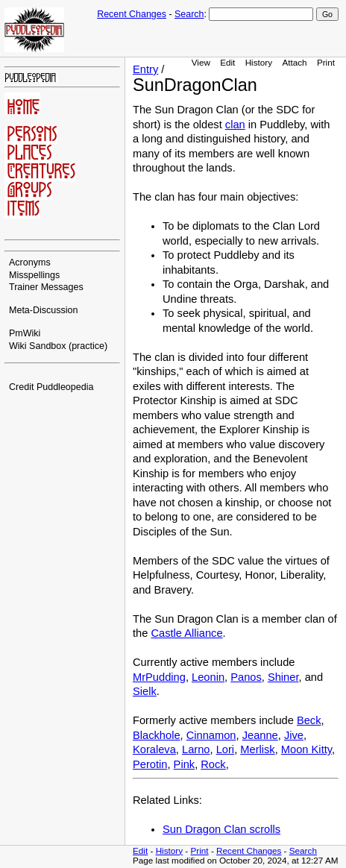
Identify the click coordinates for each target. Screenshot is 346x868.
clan (235, 125)
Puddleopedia (65, 387)
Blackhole (157, 735)
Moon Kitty (306, 749)
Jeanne (260, 735)
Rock (213, 764)
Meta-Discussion (44, 310)
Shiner (283, 677)
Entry (145, 69)
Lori (225, 749)
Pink (185, 764)
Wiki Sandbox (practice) (58, 346)
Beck (309, 720)
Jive (294, 735)
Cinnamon (211, 735)
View (201, 62)
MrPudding (159, 677)
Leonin (208, 677)
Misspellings (34, 275)
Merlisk (257, 749)
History (259, 62)
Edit (227, 62)
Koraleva (154, 749)
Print (326, 62)
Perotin (150, 764)
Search (189, 14)
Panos (246, 677)
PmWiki (25, 333)
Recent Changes (132, 14)
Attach (294, 62)
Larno (196, 749)
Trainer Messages (46, 287)
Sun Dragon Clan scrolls (221, 829)
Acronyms (30, 262)
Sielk (145, 691)
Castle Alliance (186, 633)
